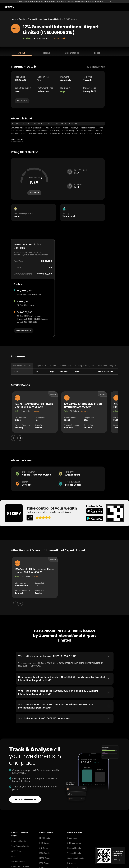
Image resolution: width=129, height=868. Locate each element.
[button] (23, 833)
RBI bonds (72, 863)
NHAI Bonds (45, 837)
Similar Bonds (72, 53)
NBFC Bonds (17, 851)
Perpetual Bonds (19, 841)
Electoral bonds (74, 847)
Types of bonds (74, 852)
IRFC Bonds (44, 863)
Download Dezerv (26, 799)
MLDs (14, 856)
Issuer (97, 53)
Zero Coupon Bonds (20, 846)
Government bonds (76, 858)
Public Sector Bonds (20, 866)
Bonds (22, 19)
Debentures (72, 837)
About (22, 53)
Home (13, 19)
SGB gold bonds (74, 842)
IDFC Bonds (44, 852)
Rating (47, 53)
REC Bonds (44, 842)
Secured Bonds (18, 861)
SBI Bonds (44, 847)
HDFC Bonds (45, 858)
